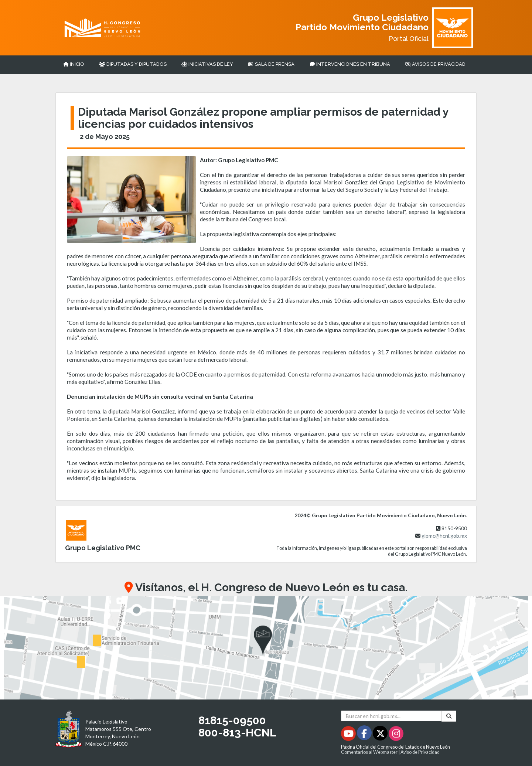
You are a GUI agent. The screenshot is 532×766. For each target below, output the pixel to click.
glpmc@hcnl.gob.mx (444, 536)
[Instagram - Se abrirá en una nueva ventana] (396, 735)
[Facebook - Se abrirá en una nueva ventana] (365, 735)
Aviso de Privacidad (420, 752)
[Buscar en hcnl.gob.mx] (391, 716)
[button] (266, 648)
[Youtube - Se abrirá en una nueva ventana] (349, 735)
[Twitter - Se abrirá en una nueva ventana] (381, 735)
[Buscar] (449, 716)
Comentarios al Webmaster (369, 752)
